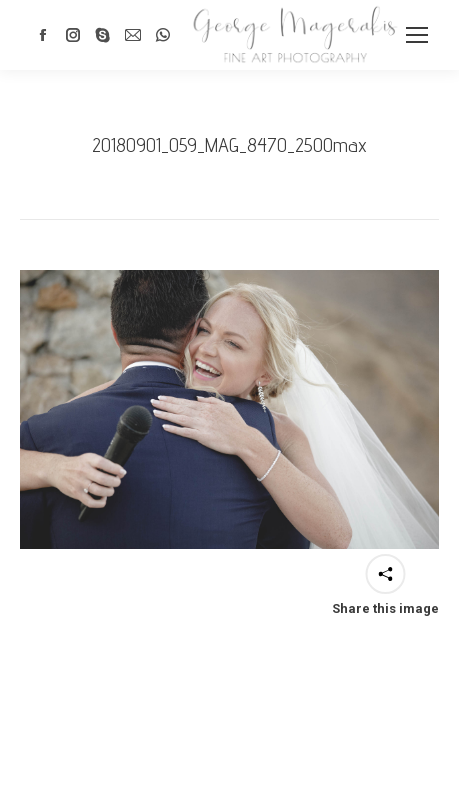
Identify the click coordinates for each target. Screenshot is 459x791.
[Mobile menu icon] (417, 35)
